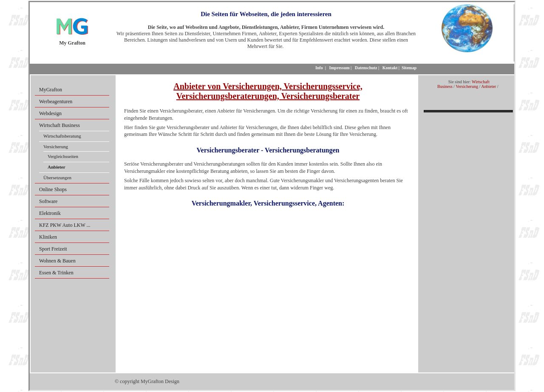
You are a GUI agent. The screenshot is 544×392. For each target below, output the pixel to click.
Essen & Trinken (56, 273)
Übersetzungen (57, 178)
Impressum (339, 68)
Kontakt (390, 68)
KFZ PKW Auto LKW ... (65, 225)
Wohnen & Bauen (57, 261)
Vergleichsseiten (63, 156)
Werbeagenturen (56, 102)
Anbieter (489, 86)
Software (48, 201)
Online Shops (53, 189)
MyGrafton (51, 90)
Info (319, 68)
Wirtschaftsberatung (62, 136)
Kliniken (48, 237)
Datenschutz (366, 68)
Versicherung (56, 147)
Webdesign (50, 113)
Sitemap (409, 68)
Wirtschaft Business (59, 125)
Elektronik (50, 213)
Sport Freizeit (53, 249)
